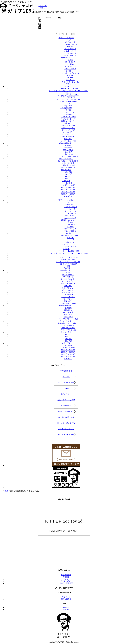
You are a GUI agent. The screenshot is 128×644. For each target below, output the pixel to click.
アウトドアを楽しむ (68, 168)
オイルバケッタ (68, 112)
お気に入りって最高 (66, 382)
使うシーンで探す (66, 159)
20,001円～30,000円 (68, 192)
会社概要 (66, 577)
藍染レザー (68, 139)
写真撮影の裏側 (66, 371)
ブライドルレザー (68, 128)
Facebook (66, 609)
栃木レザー (68, 123)
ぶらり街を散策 (68, 163)
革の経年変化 (66, 406)
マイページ (66, 597)
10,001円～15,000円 (68, 187)
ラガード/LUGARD (68, 97)
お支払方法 (43, 6)
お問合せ (42, 8)
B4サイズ (68, 179)
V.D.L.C (68, 93)
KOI (68, 104)
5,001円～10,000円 (68, 185)
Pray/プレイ (68, 106)
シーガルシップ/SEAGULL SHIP (68, 99)
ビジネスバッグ (70, 53)
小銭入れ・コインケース (70, 73)
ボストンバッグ (70, 51)
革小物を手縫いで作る (66, 423)
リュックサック (70, 49)
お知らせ (66, 388)
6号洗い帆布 (68, 154)
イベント (66, 377)
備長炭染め (68, 148)
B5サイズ (68, 174)
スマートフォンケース (70, 82)
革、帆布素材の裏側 (66, 435)
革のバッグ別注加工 (66, 411)
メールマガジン (66, 581)
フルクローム (68, 114)
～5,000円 (68, 183)
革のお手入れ (66, 394)
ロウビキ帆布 (68, 150)
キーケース (70, 78)
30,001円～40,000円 (68, 194)
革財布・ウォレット (68, 58)
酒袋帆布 (68, 145)
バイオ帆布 (68, 152)
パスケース (70, 80)
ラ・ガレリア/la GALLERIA (68, 95)
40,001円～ (68, 196)
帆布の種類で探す (66, 143)
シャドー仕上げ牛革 (68, 141)
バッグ (68, 40)
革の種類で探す (66, 108)
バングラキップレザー (68, 119)
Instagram (66, 607)
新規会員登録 (66, 599)
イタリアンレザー (68, 126)
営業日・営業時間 (66, 583)
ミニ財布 (70, 64)
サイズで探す (66, 170)
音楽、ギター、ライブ (66, 400)
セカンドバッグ (70, 55)
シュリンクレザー (68, 134)
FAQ (66, 579)
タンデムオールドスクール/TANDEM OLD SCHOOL (68, 91)
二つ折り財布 (70, 62)
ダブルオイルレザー (68, 117)
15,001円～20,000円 (68, 190)
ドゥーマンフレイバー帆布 (68, 156)
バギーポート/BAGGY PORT (68, 89)
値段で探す (66, 181)
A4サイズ (68, 176)
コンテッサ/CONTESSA (68, 102)
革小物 (68, 71)
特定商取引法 (66, 575)
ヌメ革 (68, 110)
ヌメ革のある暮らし (66, 429)
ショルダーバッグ (70, 44)
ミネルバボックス (68, 130)
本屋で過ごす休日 (68, 165)
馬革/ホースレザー (68, 121)
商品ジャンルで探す (66, 38)
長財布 (70, 60)
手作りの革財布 (70, 69)
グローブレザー (68, 137)
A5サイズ (68, 172)
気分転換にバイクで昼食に (68, 161)
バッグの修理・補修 (66, 417)
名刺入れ (70, 75)
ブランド (66, 86)
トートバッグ (70, 47)
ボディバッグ (70, 42)
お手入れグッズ (70, 84)
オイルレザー (68, 132)
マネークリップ (70, 66)
